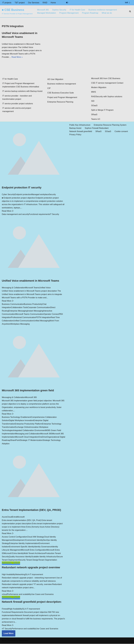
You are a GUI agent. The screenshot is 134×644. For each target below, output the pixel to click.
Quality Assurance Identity (20, 557)
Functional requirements (39, 215)
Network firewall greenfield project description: (32, 602)
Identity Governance (43, 547)
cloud (5, 594)
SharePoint (15, 441)
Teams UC (96, 119)
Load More (9, 634)
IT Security (54, 215)
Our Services (34, 3)
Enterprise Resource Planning (60, 102)
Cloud (9, 517)
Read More (8, 211)
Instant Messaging (35, 311)
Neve (4, 641)
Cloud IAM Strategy (35, 537)
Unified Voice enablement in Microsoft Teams (30, 281)
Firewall (5, 609)
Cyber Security (8, 195)
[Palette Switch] (67, 3)
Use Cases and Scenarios (42, 594)
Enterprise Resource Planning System (110, 125)
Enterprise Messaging (18, 311)
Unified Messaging (42, 321)
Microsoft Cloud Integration (27, 437)
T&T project (20, 3)
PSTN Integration (43, 318)
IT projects (7, 3)
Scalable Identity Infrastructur (44, 557)
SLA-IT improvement (34, 575)
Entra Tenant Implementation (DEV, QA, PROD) (31, 510)
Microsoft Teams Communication (29, 314)
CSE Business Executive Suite (61, 93)
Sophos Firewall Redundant (97, 128)
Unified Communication (23, 321)
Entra (14, 517)
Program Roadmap (90, 13)
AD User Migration (55, 80)
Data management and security (15, 215)
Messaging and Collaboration (28, 434)
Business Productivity (33, 305)
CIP (49, 89)
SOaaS (94, 106)
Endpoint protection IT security (22, 188)
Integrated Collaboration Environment (29, 431)
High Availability (9, 575)
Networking (20, 575)
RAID (45, 3)
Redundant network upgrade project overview (31, 568)
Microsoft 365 (43, 10)
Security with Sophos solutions (109, 97)
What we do (107, 13)
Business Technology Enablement (16, 417)
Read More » (17, 57)
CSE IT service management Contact (107, 83)
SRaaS (94, 115)
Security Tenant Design (29, 560)
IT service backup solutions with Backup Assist (22, 92)
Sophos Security (59, 10)
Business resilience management (103, 10)
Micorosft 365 (31, 398)
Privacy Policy (75, 135)
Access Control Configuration (14, 537)
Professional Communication (23, 318)
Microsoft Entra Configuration (34, 550)
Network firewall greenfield (81, 132)
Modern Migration (99, 88)
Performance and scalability (19, 594)
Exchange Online (22, 427)
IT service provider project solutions (18, 104)
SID (93, 101)
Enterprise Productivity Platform (28, 424)
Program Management (69, 13)
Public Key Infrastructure (80, 125)
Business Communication (13, 305)
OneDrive (43, 437)
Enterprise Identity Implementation (24, 544)
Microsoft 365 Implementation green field (28, 391)
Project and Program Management (62, 98)
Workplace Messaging (20, 324)
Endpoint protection (23, 195)
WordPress (24, 641)
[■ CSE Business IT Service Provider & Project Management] (17, 11)
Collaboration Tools (19, 308)
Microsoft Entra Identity (14, 554)
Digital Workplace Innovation (21, 421)
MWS (94, 92)
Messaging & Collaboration (13, 288)
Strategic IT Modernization (31, 441)
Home (54, 3)
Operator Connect (51, 314)
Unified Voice (45, 288)
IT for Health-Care (78, 10)
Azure (4, 517)
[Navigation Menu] (128, 3)
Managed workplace (40, 195)
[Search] (130, 11)
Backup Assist (75, 128)
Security (52, 195)
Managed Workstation (47, 13)
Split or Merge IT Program (102, 110)
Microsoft (21, 517)
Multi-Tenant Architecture (34, 554)
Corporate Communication (39, 308)
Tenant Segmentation (48, 560)
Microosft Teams (32, 288)
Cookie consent (121, 132)
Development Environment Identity (28, 540)
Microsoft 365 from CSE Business (106, 79)
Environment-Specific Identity (22, 547)
